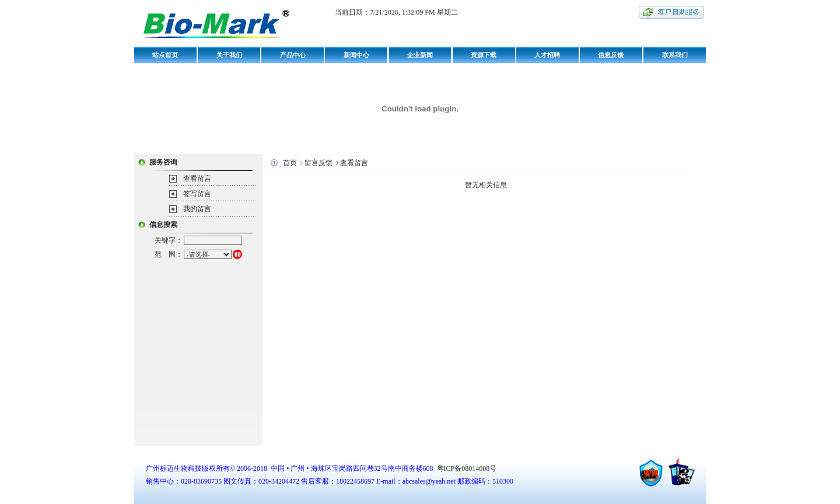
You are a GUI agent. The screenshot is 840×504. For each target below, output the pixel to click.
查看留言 (197, 178)
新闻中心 (356, 55)
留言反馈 (318, 163)
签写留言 (197, 194)
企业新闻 (420, 55)
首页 (290, 163)
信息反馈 (611, 55)
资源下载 (484, 55)
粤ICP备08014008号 (466, 468)
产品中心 (293, 55)
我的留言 (197, 209)
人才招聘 (547, 55)
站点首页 (165, 55)
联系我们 (675, 55)
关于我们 (229, 55)
